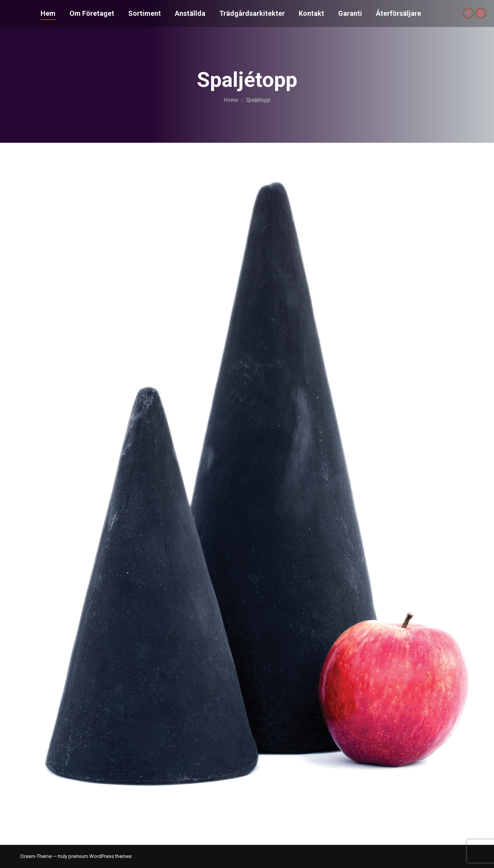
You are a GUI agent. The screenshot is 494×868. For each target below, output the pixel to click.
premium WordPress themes (100, 856)
